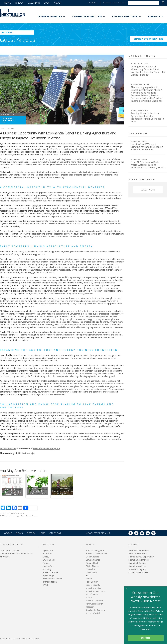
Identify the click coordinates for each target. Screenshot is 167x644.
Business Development (96, 554)
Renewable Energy (94, 604)
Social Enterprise (50, 572)
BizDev (19, 3)
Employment (91, 572)
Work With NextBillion (139, 550)
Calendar (34, 3)
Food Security (92, 582)
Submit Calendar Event (139, 560)
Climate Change (93, 560)
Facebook (133, 534)
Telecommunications (53, 579)
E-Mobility (90, 569)
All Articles (5, 557)
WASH (46, 585)
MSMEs (89, 597)
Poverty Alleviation (94, 601)
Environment (49, 560)
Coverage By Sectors (89, 17)
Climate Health (92, 563)
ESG (87, 575)
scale (21, 516)
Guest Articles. (18, 40)
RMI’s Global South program (46, 448)
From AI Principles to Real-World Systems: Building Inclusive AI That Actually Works (148, 165)
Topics (90, 545)
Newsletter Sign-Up (137, 569)
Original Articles (52, 17)
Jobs (47, 3)
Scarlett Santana (7, 128)
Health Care (48, 566)
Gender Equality (93, 585)
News (8, 3)
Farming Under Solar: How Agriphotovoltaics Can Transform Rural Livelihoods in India (147, 117)
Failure (89, 579)
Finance (46, 563)
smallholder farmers (30, 516)
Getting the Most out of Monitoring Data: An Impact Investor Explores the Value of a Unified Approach (148, 71)
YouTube (144, 534)
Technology (48, 575)
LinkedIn (150, 534)
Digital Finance (92, 566)
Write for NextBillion (138, 554)
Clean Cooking (92, 557)
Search (163, 3)
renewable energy (12, 516)
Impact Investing (93, 588)
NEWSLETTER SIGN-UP (98, 533)
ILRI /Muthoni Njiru (26, 453)
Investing (47, 569)
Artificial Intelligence (95, 550)
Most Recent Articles (10, 550)
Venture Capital (93, 613)
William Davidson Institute (114, 3)
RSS (155, 534)
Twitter (138, 534)
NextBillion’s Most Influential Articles (17, 554)
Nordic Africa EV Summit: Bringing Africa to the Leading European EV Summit (147, 147)
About (58, 3)
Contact (156, 17)
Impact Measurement (96, 591)
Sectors (48, 545)
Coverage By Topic (127, 17)
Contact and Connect (138, 572)
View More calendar (158, 134)
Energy (22, 514)
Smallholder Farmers (95, 610)
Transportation (50, 582)
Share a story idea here (150, 40)
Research (90, 607)
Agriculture (15, 514)
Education (47, 554)
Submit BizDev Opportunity (141, 557)
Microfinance (92, 594)
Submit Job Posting (137, 563)
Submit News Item (137, 566)
